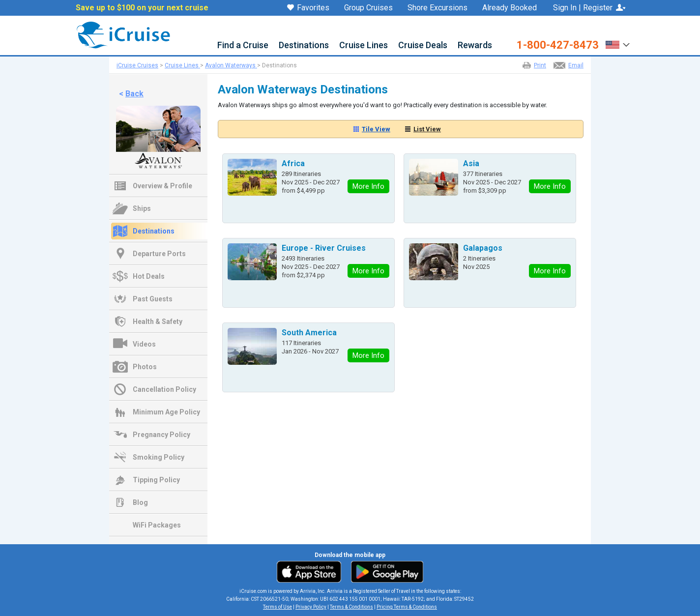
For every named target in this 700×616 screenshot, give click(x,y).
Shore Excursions (437, 8)
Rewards (475, 45)
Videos (144, 344)
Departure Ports (159, 254)
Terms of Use (277, 607)
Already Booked (510, 8)
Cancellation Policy (164, 389)
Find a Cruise (243, 45)
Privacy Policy (311, 607)
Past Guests (153, 299)
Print (540, 65)
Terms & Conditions (351, 607)
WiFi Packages (157, 525)
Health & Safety (158, 322)
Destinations (304, 45)
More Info (368, 186)
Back (134, 94)
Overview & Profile (162, 186)
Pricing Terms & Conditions (407, 607)
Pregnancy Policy (161, 435)
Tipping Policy (156, 480)
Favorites (308, 8)
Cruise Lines (364, 45)
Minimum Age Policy (166, 412)
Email (576, 65)
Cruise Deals (423, 45)
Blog (140, 502)
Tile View (376, 129)
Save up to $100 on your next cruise (142, 8)
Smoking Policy (159, 457)
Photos (145, 367)
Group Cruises (368, 8)
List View (427, 129)
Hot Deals (149, 276)
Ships (142, 208)
